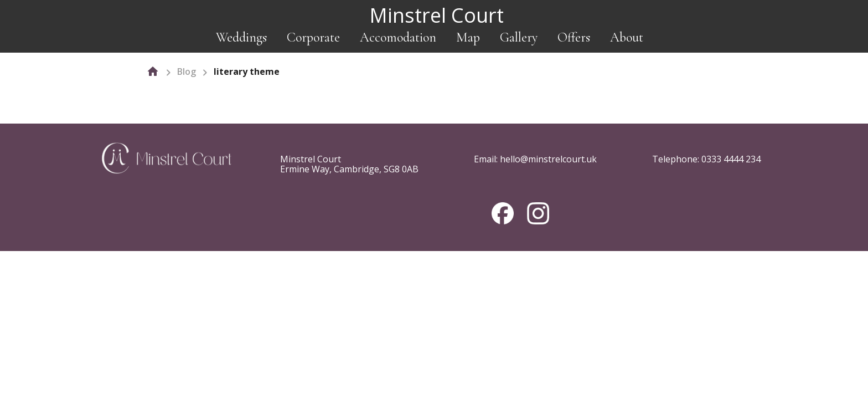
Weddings (241, 37)
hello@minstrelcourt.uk (548, 159)
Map (468, 37)
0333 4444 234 (731, 159)
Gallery (519, 37)
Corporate (313, 37)
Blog (187, 71)
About (627, 37)
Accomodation (398, 37)
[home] (153, 71)
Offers (574, 37)
